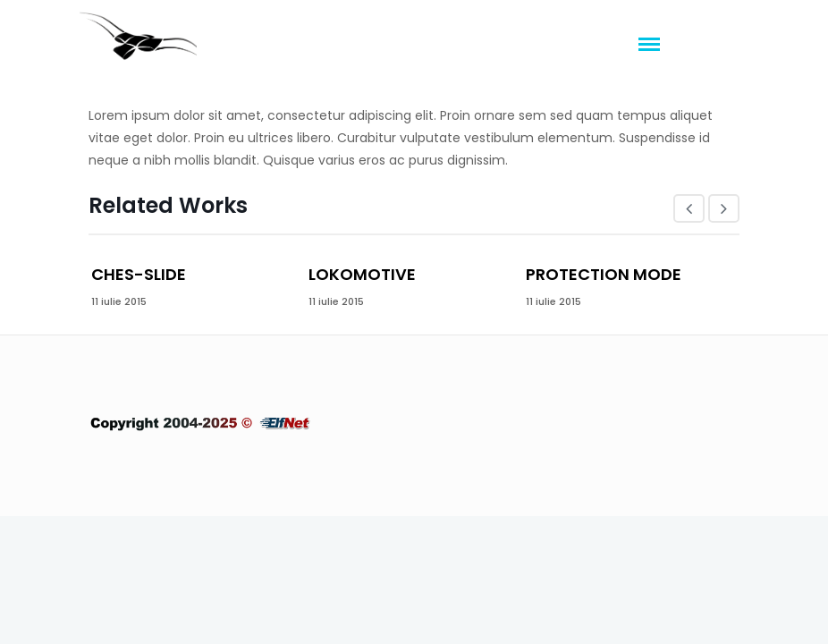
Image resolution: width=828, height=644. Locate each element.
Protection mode (604, 274)
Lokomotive (362, 274)
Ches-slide (139, 274)
